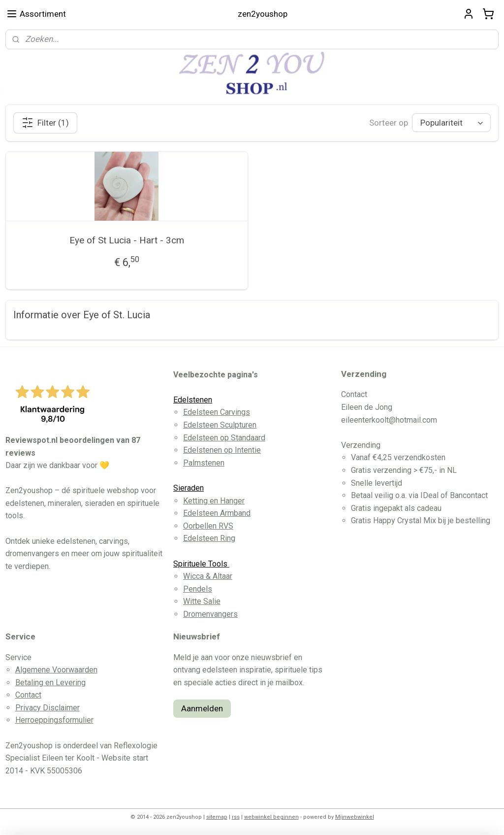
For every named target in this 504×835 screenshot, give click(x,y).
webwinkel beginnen (271, 817)
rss (236, 817)
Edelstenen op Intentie (222, 450)
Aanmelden (202, 708)
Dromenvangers (210, 614)
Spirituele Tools (201, 564)
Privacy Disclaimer (47, 708)
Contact (28, 695)
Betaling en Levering (50, 683)
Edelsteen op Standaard (224, 438)
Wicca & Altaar (208, 576)
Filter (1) (45, 123)
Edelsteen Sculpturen (220, 425)
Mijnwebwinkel (355, 817)
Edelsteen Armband (217, 513)
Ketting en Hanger (214, 501)
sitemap (217, 817)
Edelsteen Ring (209, 538)
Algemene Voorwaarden (56, 670)
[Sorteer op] (451, 123)
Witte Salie (202, 601)
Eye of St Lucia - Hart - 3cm (127, 240)
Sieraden (189, 488)
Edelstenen (193, 400)
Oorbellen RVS (208, 526)
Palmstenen (204, 463)
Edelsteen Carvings (217, 412)
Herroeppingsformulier (54, 720)
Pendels (198, 589)
